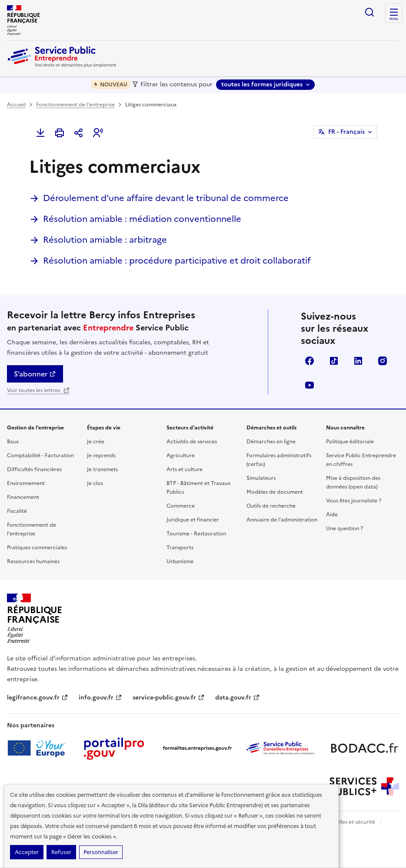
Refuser (61, 852)
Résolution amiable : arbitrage (105, 240)
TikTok (334, 361)
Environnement (26, 483)
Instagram (383, 361)
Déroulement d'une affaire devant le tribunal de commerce (166, 198)
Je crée (96, 442)
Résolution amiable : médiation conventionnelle (142, 219)
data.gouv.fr (238, 698)
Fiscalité (17, 511)
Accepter (27, 852)
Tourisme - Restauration (196, 534)
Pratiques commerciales (37, 548)
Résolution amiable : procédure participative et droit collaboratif (177, 261)
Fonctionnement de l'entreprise (75, 105)
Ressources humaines (33, 561)
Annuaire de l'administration (282, 520)
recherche (369, 12)
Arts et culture (185, 469)
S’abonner (35, 374)
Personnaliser (101, 852)
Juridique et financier (193, 520)
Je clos (95, 483)
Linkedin (358, 361)
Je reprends (101, 455)
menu (394, 19)
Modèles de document (275, 492)
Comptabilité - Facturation (40, 455)
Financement (23, 497)
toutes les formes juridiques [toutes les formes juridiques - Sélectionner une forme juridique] (262, 84)
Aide (332, 515)
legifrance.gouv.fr (38, 698)
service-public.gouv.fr (169, 698)
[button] (98, 133)
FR (346, 132)
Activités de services (192, 442)
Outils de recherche (271, 506)
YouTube (309, 385)
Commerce (181, 506)
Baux (13, 442)
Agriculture (181, 455)
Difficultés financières (34, 469)
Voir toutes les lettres (38, 390)
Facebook (309, 361)
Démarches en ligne (271, 442)
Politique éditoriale (350, 442)
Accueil (16, 105)
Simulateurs (261, 478)
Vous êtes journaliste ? (354, 501)
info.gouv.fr (100, 698)
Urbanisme (180, 561)
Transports (180, 548)
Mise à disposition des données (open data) (353, 482)
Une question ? (344, 528)
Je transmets (102, 469)
